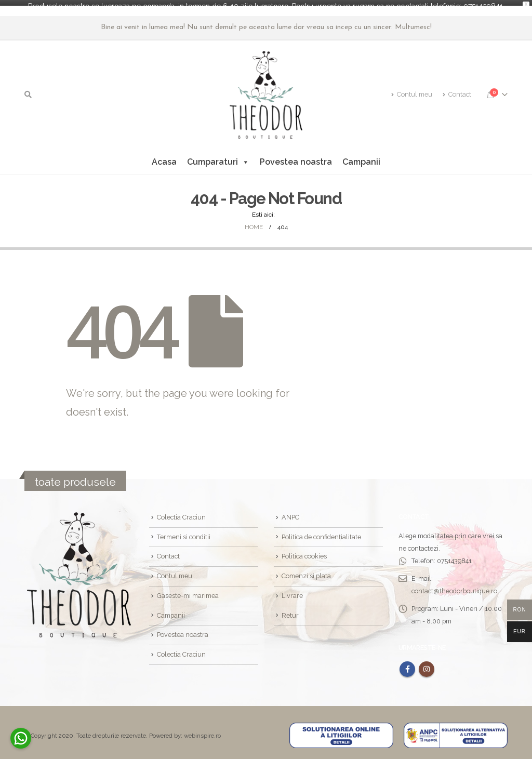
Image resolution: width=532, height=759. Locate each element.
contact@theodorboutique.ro (454, 585)
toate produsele (75, 476)
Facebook (407, 663)
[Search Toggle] (28, 89)
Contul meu (412, 89)
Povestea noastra (296, 156)
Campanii (361, 156)
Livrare (292, 590)
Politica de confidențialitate (321, 531)
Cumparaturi (218, 156)
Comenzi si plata (306, 570)
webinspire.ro (202, 730)
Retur (290, 610)
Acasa (164, 156)
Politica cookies (304, 550)
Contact (457, 89)
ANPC (290, 511)
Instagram (427, 663)
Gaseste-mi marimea (188, 590)
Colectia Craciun (181, 511)
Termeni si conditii (184, 531)
